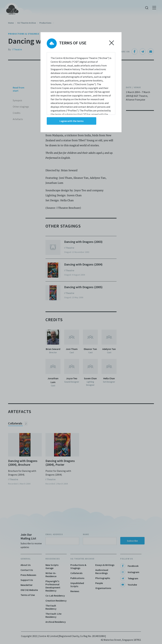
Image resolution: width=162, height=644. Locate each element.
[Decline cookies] (112, 43)
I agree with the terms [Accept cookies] (71, 121)
